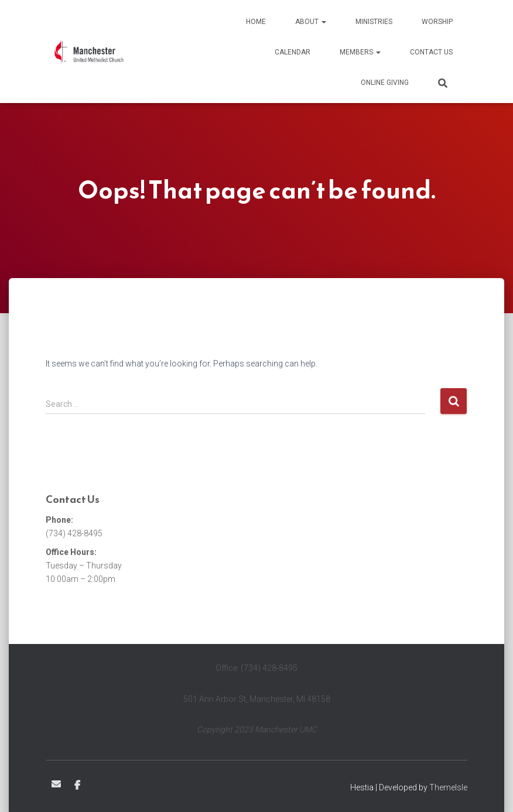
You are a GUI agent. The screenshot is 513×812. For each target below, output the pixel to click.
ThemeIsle (448, 787)
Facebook (77, 786)
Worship (437, 22)
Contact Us (431, 52)
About (311, 22)
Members (360, 52)
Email (56, 784)
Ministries (374, 22)
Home (256, 22)
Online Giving (385, 83)
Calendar (293, 52)
